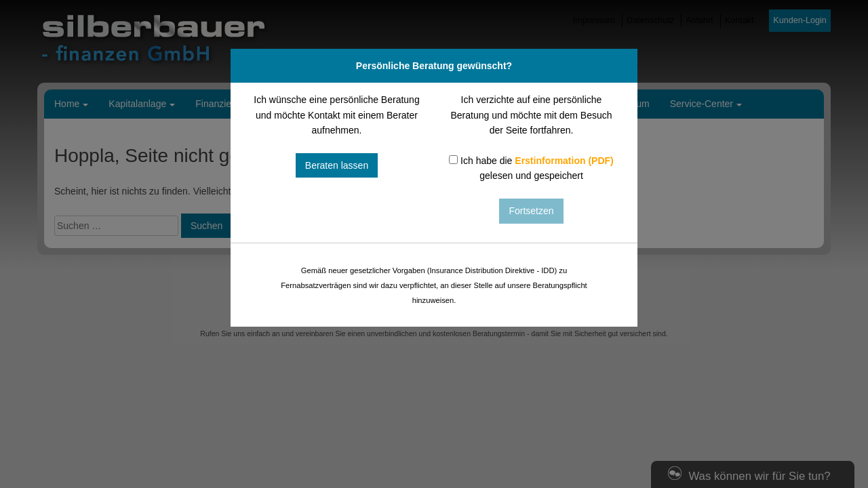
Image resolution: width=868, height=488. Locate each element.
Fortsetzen (531, 211)
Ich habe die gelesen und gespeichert (531, 168)
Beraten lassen (337, 165)
